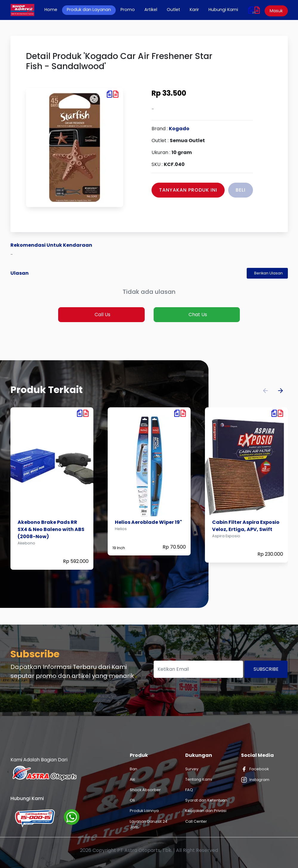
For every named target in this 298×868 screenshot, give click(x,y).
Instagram (255, 780)
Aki (132, 779)
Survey (192, 769)
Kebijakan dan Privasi (206, 811)
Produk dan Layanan (89, 10)
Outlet (173, 10)
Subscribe (266, 669)
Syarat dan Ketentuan (206, 800)
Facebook (255, 769)
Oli (132, 800)
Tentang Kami (199, 779)
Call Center (196, 821)
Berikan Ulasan (268, 273)
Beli (241, 190)
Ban (133, 769)
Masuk (276, 11)
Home (53, 10)
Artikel (151, 10)
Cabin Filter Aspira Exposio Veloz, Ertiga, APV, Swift (246, 526)
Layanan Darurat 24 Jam (149, 824)
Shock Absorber (145, 790)
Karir (194, 10)
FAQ (189, 790)
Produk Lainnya (144, 811)
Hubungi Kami (223, 10)
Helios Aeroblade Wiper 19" (148, 522)
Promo (128, 10)
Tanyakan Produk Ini (188, 190)
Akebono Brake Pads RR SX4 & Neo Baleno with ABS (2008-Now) (51, 529)
